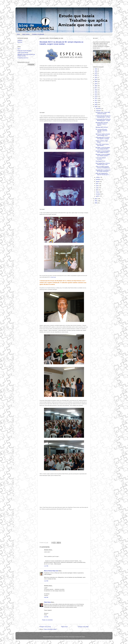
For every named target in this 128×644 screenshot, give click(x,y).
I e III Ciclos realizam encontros (101, 158)
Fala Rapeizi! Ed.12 (100, 161)
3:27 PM (46, 617)
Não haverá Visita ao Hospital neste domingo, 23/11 (103, 135)
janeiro (98, 196)
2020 (96, 82)
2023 (96, 75)
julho (97, 184)
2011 (96, 100)
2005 (96, 203)
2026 (96, 69)
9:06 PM (46, 597)
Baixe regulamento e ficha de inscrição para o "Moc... (103, 164)
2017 (96, 88)
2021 (96, 79)
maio (97, 188)
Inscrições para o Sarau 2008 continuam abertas (103, 113)
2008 (96, 107)
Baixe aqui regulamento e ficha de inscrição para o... (103, 174)
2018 (96, 86)
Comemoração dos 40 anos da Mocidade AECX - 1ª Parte (103, 120)
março (98, 192)
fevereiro (98, 194)
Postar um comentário (47, 620)
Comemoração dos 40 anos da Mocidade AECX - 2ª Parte (103, 116)
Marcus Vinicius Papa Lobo (51, 571)
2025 (96, 71)
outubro (98, 177)
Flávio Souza (48, 602)
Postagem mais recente (45, 627)
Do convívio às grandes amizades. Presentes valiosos (101, 131)
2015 (96, 92)
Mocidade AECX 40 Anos (102, 127)
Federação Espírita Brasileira (24, 51)
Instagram (20, 40)
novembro (99, 111)
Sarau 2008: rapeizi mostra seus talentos (102, 145)
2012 (96, 98)
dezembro (99, 109)
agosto (98, 181)
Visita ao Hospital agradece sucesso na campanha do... (103, 167)
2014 (96, 94)
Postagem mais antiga (83, 627)
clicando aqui (53, 277)
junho (97, 186)
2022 (96, 77)
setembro (98, 179)
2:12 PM (46, 581)
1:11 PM (46, 566)
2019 (96, 84)
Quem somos (26, 34)
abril (97, 190)
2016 (96, 90)
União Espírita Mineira (23, 53)
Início (18, 34)
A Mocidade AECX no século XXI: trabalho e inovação (103, 138)
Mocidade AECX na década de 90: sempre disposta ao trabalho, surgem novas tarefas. (61, 43)
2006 (96, 201)
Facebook (20, 42)
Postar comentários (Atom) (50, 629)
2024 (96, 73)
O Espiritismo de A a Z (23, 58)
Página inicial (64, 627)
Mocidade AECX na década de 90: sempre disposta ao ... (103, 171)
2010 (96, 102)
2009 (96, 105)
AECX (19, 49)
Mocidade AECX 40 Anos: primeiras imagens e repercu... (102, 124)
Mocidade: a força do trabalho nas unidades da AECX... (103, 148)
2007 (96, 199)
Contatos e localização (38, 34)
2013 (96, 96)
